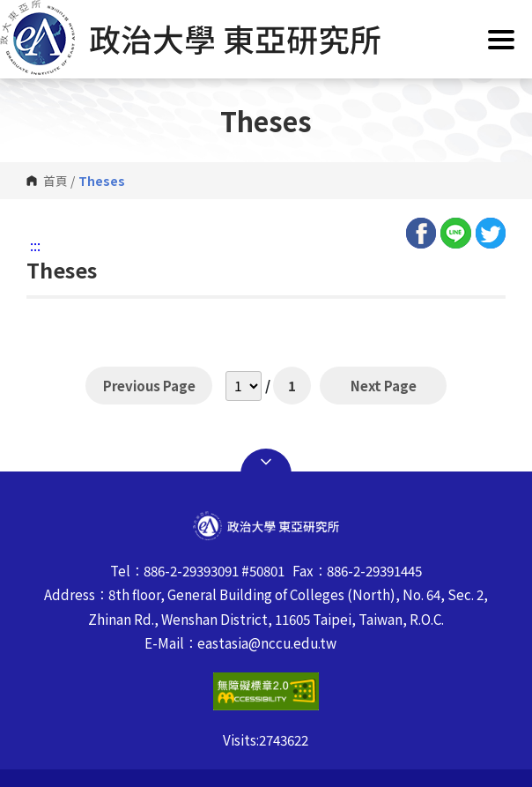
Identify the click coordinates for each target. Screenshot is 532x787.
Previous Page (149, 385)
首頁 (55, 181)
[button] (266, 37)
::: (35, 245)
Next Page (383, 385)
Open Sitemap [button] (266, 462)
